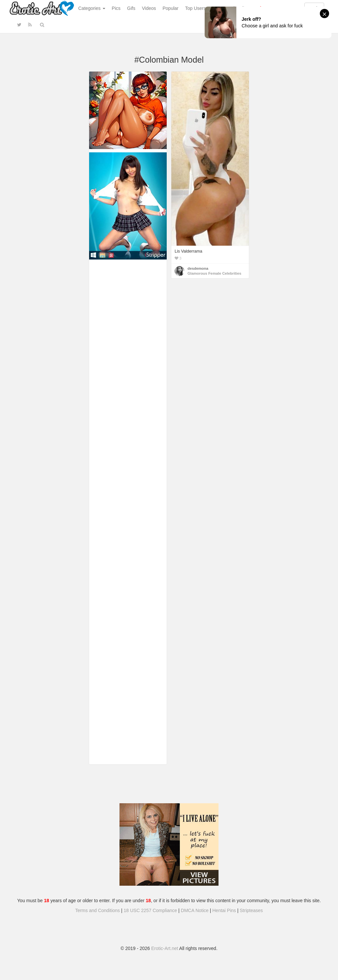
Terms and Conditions (98, 910)
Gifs (131, 8)
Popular (171, 8)
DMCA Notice (195, 910)
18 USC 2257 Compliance (151, 910)
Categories (92, 8)
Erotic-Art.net (165, 948)
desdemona (198, 268)
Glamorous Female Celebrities (214, 273)
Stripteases (251, 910)
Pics (116, 8)
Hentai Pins (224, 910)
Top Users (196, 8)
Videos (149, 8)
